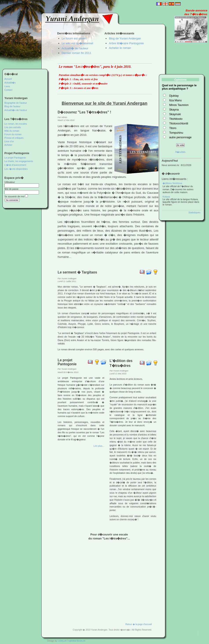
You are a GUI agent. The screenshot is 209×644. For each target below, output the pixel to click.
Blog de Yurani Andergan (125, 38)
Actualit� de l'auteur (75, 48)
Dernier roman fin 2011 (76, 53)
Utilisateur (10, 182)
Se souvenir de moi (14, 196)
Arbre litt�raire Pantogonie (126, 43)
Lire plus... (99, 446)
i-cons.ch (62, 641)
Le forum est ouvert (74, 38)
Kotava (166, 197)
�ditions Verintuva (172, 183)
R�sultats (180, 152)
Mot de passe (11, 189)
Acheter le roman (120, 48)
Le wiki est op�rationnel (77, 43)
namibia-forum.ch (77, 641)
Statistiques (194, 212)
